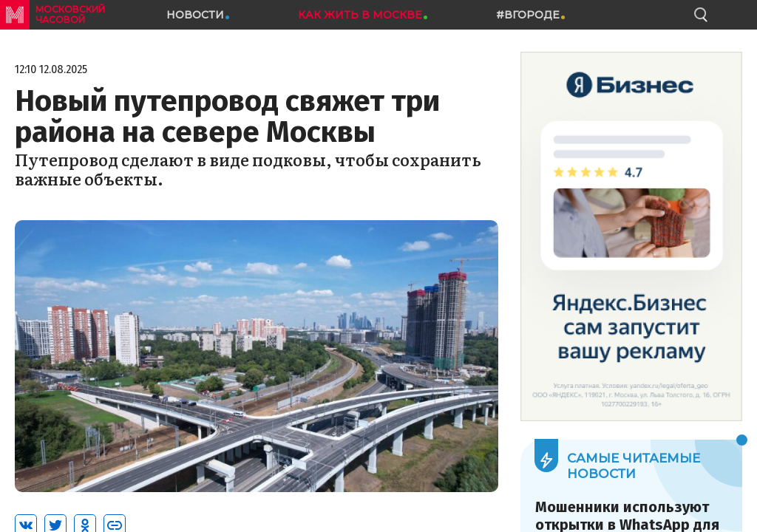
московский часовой (70, 14)
